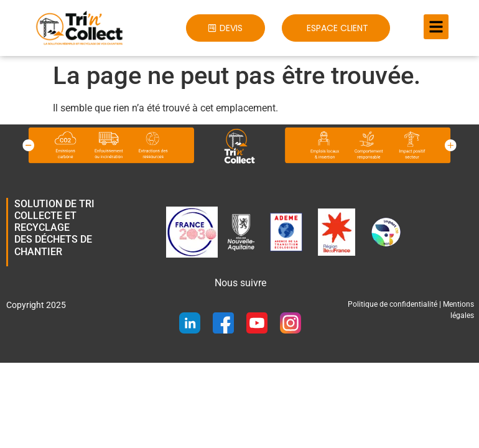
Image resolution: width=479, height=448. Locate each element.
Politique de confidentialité (393, 304)
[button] (225, 28)
